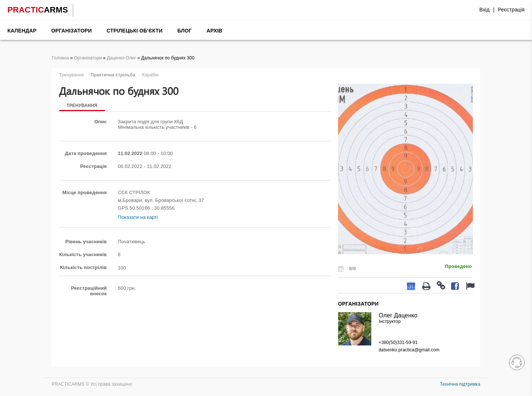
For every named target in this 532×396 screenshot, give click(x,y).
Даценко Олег (121, 58)
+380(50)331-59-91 (398, 342)
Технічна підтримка (460, 384)
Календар (22, 31)
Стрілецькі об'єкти (134, 31)
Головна (60, 58)
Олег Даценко (398, 315)
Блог (185, 31)
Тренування (82, 106)
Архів (214, 31)
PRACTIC (38, 10)
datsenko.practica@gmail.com (409, 350)
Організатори (72, 31)
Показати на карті (138, 217)
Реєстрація (511, 10)
